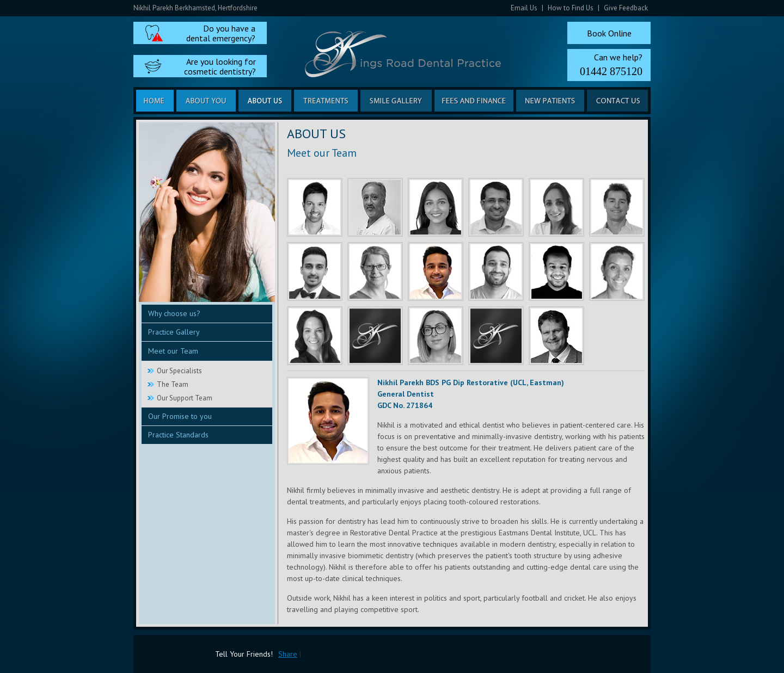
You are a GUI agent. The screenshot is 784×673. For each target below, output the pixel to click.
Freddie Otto (617, 207)
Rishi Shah (315, 207)
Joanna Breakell (315, 336)
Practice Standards (178, 435)
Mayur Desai (496, 271)
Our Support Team (185, 398)
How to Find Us (571, 8)
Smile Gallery (396, 101)
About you (206, 101)
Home (155, 101)
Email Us (524, 8)
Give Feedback (626, 8)
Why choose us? (174, 313)
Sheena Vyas (556, 207)
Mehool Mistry (315, 271)
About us (265, 101)
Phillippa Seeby (436, 336)
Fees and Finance (474, 101)
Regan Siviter (617, 271)
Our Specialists (179, 371)
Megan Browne (496, 336)
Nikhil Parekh (436, 271)
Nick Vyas (375, 207)
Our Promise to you (180, 416)
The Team (173, 384)
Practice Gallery (174, 332)
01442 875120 (611, 71)
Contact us (617, 101)
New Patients (550, 101)
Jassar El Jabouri (496, 207)
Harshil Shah (556, 271)
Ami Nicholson (375, 336)
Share (288, 654)
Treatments (326, 101)
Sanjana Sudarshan (436, 207)
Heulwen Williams (375, 271)
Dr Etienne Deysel (556, 336)
